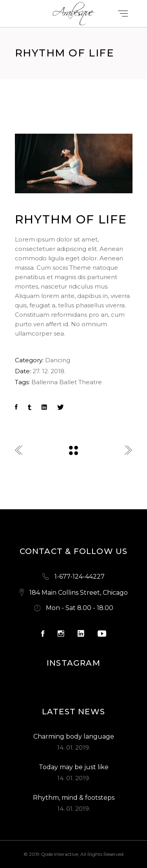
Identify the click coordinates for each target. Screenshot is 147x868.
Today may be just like (74, 767)
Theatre (90, 382)
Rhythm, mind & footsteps (74, 798)
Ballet (68, 382)
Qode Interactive (59, 854)
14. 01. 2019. (74, 747)
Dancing (58, 360)
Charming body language (74, 736)
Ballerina (44, 382)
